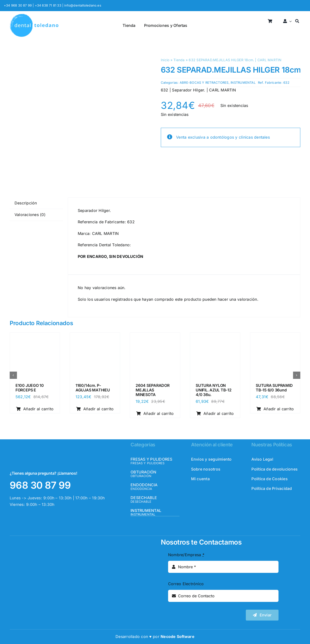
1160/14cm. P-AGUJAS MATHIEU (93, 388)
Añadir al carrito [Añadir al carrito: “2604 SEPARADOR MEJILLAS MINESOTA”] (155, 413)
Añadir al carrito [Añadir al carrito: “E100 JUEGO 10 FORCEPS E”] (35, 409)
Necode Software (178, 637)
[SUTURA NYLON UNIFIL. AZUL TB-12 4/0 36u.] (215, 337)
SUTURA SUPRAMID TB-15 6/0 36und (274, 388)
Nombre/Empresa (186, 555)
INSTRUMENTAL (243, 82)
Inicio (165, 60)
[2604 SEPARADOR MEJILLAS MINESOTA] (155, 337)
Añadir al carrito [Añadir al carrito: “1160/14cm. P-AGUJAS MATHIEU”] (95, 409)
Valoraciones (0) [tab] (30, 215)
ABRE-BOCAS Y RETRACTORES (204, 82)
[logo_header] (34, 15)
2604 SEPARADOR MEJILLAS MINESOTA (153, 390)
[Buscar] (297, 21)
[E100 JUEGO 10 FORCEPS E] (35, 337)
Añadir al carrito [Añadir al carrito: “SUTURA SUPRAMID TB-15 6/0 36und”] (275, 409)
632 (286, 82)
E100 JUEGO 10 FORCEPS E (30, 388)
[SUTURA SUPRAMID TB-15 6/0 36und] (275, 337)
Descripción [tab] (26, 203)
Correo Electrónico (186, 584)
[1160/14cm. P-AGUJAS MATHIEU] (95, 337)
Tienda (179, 60)
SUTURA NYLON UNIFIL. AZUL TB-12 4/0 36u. (214, 390)
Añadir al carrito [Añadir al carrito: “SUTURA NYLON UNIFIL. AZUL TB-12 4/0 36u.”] (215, 413)
